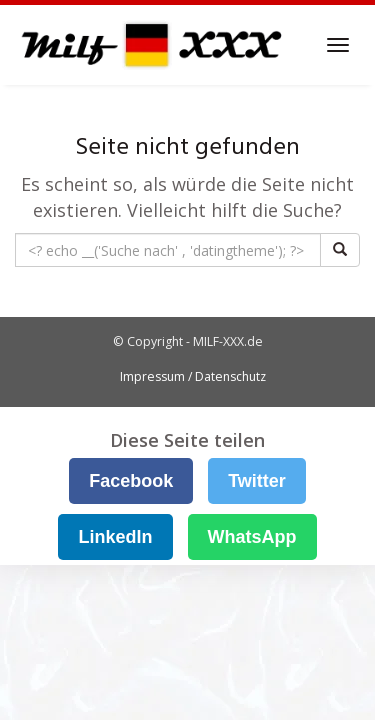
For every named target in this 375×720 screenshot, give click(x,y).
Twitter (257, 481)
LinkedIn (115, 537)
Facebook (131, 481)
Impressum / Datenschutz (193, 376)
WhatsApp (252, 537)
